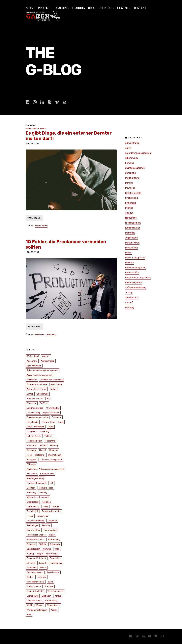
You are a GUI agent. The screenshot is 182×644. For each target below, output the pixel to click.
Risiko (52, 535)
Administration (132, 143)
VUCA (30, 605)
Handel (42, 450)
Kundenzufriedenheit (36, 483)
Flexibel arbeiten (34, 441)
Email (61, 422)
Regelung (46, 525)
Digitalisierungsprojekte (38, 417)
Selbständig (51, 334)
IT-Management (133, 223)
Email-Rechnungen (36, 427)
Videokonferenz (34, 601)
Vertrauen (46, 596)
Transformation (34, 586)
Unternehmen (132, 298)
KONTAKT (140, 8)
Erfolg (51, 427)
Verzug (58, 596)
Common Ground (35, 408)
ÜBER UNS (105, 8)
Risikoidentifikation (35, 539)
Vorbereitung (51, 601)
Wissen (54, 610)
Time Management (36, 582)
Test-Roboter (53, 572)
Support (42, 563)
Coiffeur (44, 403)
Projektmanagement (135, 258)
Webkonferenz (53, 605)
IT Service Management (51, 460)
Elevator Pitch (48, 422)
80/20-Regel (33, 356)
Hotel (29, 455)
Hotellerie (40, 455)
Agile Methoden (34, 366)
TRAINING (78, 8)
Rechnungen (33, 525)
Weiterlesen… (34, 218)
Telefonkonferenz (35, 572)
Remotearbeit (50, 530)
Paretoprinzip (33, 507)
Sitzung (30, 554)
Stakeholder (55, 558)
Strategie (31, 563)
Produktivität (131, 248)
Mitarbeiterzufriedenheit (38, 497)
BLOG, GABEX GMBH (36, 129)
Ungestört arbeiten (35, 591)
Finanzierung (131, 198)
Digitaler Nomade (51, 413)
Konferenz (32, 474)
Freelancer (40, 334)
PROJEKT (44, 8)
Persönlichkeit (132, 243)
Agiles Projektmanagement (39, 375)
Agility (128, 148)
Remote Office (132, 273)
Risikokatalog (54, 539)
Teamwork (32, 568)
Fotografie (50, 441)
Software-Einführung (37, 558)
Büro (49, 399)
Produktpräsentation (52, 511)
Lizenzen (31, 488)
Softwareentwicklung (136, 288)
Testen (30, 577)
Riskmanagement (134, 283)
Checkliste (32, 403)
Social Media (52, 554)
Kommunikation (133, 228)
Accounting (32, 361)
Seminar (47, 549)
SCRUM (43, 544)
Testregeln (41, 577)
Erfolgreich (32, 431)
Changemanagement (135, 168)
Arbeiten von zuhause (37, 384)
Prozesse (52, 521)
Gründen (129, 213)
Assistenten (56, 384)
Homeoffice (131, 218)
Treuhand (49, 586)
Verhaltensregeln (55, 591)
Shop (57, 549)
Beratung (130, 163)
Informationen (54, 455)
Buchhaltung (43, 394)
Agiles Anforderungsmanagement (43, 370)
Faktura (48, 436)
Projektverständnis (35, 521)
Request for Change (36, 535)
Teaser (43, 568)
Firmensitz (130, 203)
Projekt (129, 253)
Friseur (43, 446)
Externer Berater (133, 193)
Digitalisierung (132, 178)
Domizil (129, 183)
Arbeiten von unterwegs (51, 380)
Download (130, 188)
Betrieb (30, 394)
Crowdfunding (53, 408)
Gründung (31, 450)
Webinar (39, 605)
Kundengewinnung (35, 478)
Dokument (57, 417)
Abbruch (46, 356)
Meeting (43, 493)
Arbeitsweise (132, 158)
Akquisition (32, 380)
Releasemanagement (136, 268)
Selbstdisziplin (33, 549)
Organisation (131, 238)
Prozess (129, 263)
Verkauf (129, 302)
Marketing (130, 233)
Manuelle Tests (46, 488)
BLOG (92, 8)
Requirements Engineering (138, 278)
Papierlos (46, 502)
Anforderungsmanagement (138, 153)
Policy (45, 507)
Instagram (31, 460)
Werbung (130, 307)
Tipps (50, 582)
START (31, 8)
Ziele (29, 615)
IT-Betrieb (31, 464)
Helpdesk (53, 450)
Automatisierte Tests (37, 389)
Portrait (55, 507)
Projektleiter (42, 516)
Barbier (53, 389)
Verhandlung (33, 596)
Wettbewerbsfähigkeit (37, 610)
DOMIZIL (123, 8)
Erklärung (45, 431)
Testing (129, 293)
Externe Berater (41, 226)
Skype (40, 554)
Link (51, 483)
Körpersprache (47, 474)
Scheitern (31, 544)
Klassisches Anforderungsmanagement (45, 469)
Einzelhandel (33, 422)
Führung (129, 208)
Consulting (130, 173)
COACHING (62, 8)
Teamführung (56, 563)
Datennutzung (33, 413)
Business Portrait (35, 399)
